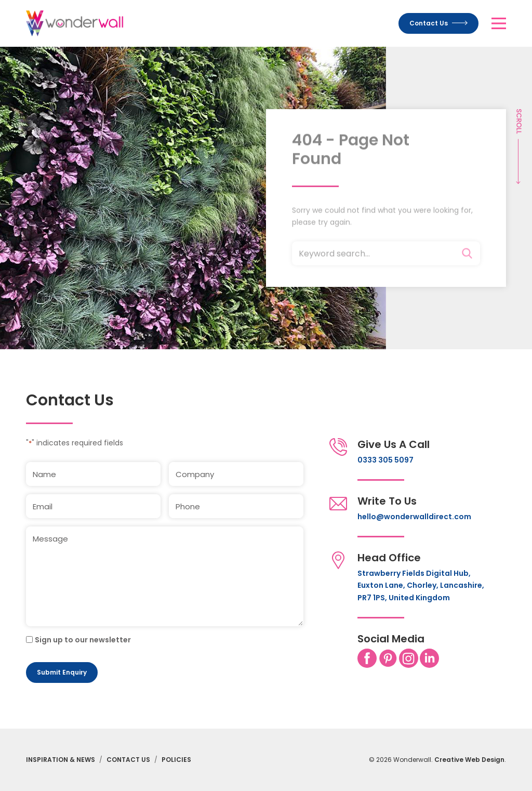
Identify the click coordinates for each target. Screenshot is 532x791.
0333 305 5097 (385, 460)
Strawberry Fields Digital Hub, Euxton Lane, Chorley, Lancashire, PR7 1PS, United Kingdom (421, 585)
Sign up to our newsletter (83, 640)
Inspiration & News (61, 760)
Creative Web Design (469, 760)
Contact (438, 23)
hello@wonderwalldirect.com (414, 517)
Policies (176, 760)
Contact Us (128, 760)
